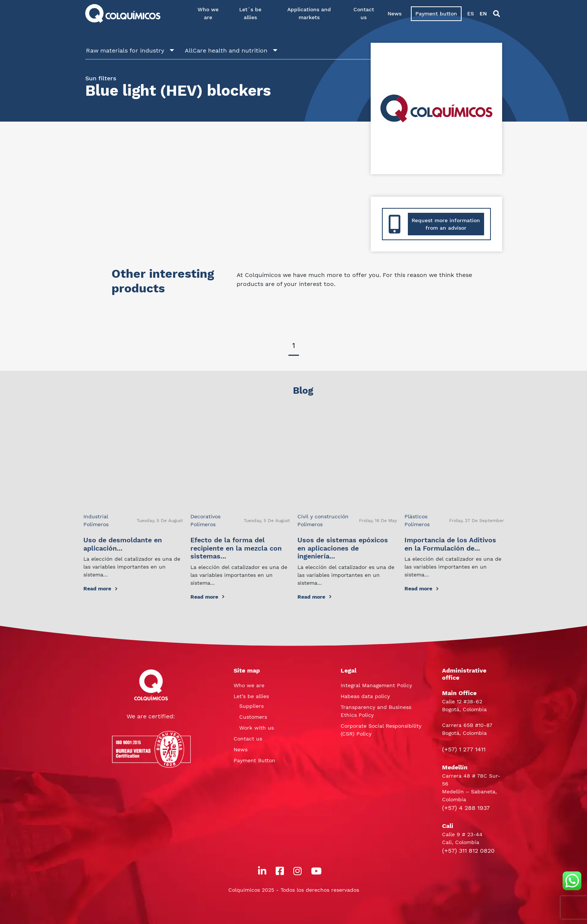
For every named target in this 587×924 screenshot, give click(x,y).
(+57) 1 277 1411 (464, 749)
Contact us (364, 13)
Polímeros (96, 524)
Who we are (208, 13)
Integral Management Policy (376, 685)
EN (483, 14)
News (395, 14)
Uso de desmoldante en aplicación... (123, 544)
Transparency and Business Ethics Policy (376, 711)
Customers (253, 717)
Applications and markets (309, 13)
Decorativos (205, 516)
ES (471, 14)
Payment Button (254, 760)
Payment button (436, 14)
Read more (100, 588)
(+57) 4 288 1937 (466, 808)
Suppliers (251, 706)
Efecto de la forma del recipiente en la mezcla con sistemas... (236, 548)
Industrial (96, 516)
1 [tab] (294, 345)
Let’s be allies (251, 696)
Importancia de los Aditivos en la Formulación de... (450, 544)
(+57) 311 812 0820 (468, 851)
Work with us (257, 728)
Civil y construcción (323, 516)
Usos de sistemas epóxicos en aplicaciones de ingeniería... (343, 548)
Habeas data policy (365, 696)
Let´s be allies (250, 13)
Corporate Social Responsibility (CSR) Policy (381, 730)
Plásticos (416, 516)
